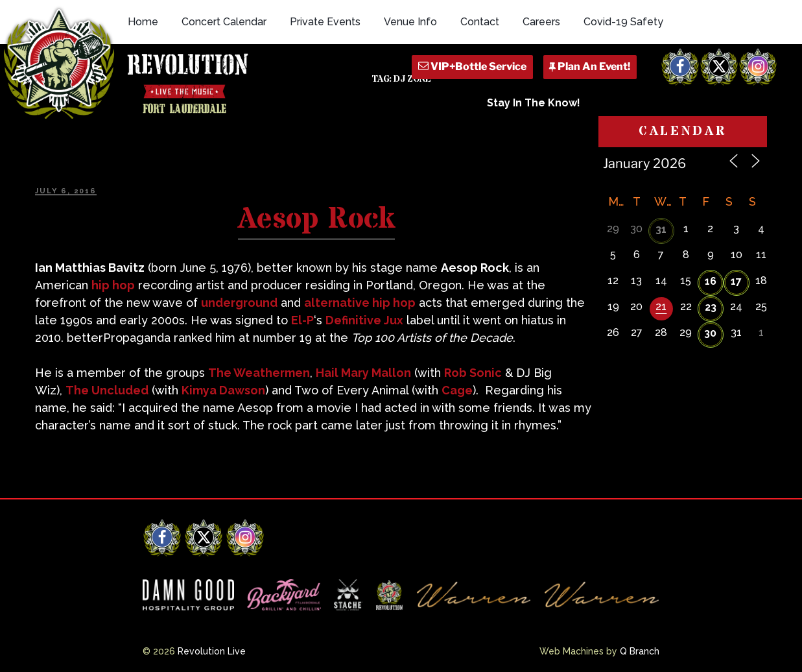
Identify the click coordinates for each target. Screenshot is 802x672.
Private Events (325, 22)
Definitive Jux (364, 320)
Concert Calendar (224, 22)
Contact (480, 22)
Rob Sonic (473, 373)
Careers (541, 22)
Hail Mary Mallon (363, 373)
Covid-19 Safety (623, 22)
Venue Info (410, 22)
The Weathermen (259, 373)
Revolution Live (212, 651)
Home (143, 22)
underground (239, 303)
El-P (302, 320)
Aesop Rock (316, 219)
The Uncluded (107, 390)
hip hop (113, 285)
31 (661, 229)
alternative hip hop (360, 303)
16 (711, 281)
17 (736, 281)
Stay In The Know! (534, 103)
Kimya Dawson (223, 390)
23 (711, 307)
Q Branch (640, 651)
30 (710, 333)
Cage (457, 390)
